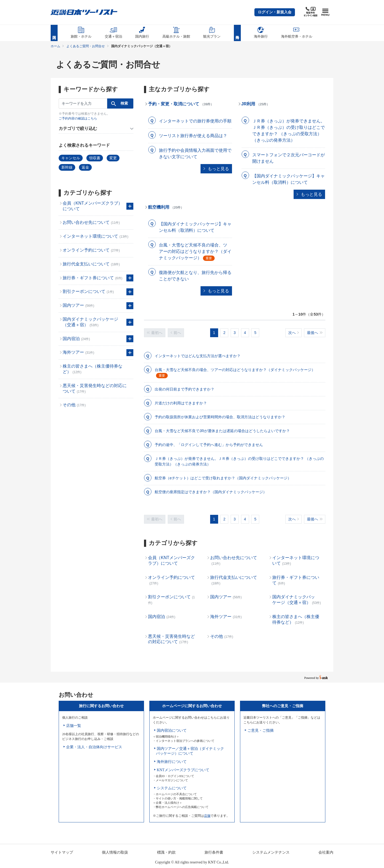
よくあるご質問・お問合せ (86, 46)
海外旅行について (172, 762)
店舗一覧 (74, 726)
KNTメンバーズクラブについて (183, 770)
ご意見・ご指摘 (261, 730)
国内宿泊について (172, 730)
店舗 (207, 816)
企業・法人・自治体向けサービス (94, 747)
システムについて (172, 788)
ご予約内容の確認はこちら (78, 118)
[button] (275, 12)
